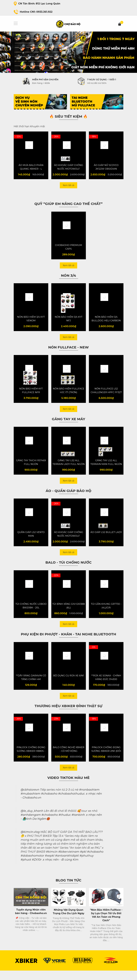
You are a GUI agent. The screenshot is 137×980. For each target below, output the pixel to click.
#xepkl (50, 865)
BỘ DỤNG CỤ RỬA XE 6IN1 (69, 684)
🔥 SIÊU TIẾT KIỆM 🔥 (68, 116)
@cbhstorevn (30, 799)
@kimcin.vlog (30, 841)
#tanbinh (78, 824)
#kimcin (52, 861)
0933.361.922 (44, 12)
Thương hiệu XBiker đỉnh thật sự (68, 714)
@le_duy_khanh (32, 820)
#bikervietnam (69, 861)
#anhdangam (31, 824)
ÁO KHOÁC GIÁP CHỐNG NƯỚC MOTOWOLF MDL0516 (69, 170)
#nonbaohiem (89, 799)
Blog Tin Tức (68, 890)
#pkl (83, 861)
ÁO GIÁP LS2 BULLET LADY (106, 539)
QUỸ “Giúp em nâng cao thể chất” (68, 205)
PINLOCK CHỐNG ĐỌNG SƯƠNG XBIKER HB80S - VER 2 (31, 761)
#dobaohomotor (32, 865)
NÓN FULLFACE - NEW (68, 350)
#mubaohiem (31, 803)
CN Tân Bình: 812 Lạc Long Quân (39, 4)
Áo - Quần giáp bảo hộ (69, 496)
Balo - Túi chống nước (68, 569)
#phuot (26, 869)
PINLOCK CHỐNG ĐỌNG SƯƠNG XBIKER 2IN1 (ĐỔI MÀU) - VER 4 (106, 761)
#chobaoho (49, 803)
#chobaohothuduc (71, 803)
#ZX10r (37, 869)
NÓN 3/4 (68, 278)
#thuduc (65, 824)
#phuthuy (87, 865)
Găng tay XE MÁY (68, 423)
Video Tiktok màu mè (68, 787)
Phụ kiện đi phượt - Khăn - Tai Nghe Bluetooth (68, 642)
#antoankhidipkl (67, 865)
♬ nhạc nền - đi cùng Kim (60, 869)
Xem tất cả (69, 186)
